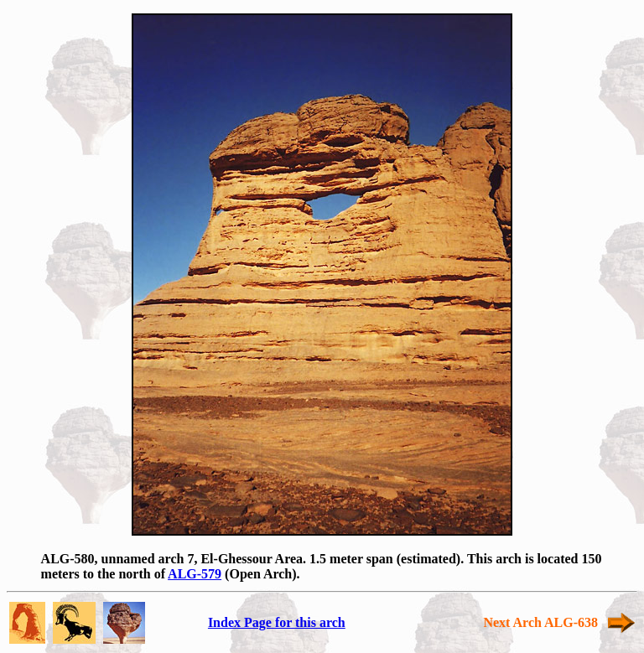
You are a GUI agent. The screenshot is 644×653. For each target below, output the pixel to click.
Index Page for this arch (277, 622)
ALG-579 (195, 574)
